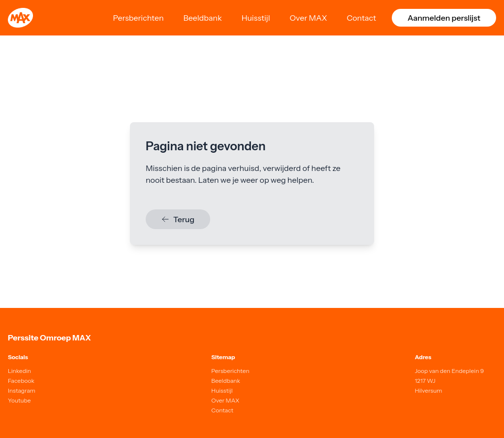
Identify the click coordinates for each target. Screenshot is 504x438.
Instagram (22, 390)
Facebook (21, 381)
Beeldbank (203, 18)
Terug (178, 219)
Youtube (19, 400)
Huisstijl (256, 18)
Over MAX (309, 18)
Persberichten (138, 18)
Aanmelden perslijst (444, 18)
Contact (361, 18)
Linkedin (19, 371)
